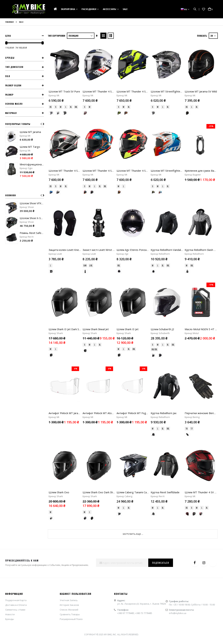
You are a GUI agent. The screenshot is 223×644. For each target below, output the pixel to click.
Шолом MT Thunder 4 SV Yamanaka (138, 171)
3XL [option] (105, 186)
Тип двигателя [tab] (14, 67)
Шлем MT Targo (30, 147)
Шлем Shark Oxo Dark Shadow (101, 355)
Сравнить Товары (70, 477)
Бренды (10, 482)
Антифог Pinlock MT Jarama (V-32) (69, 310)
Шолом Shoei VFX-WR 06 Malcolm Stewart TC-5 (32, 203)
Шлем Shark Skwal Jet (96, 260)
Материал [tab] (11, 113)
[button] (204, 9)
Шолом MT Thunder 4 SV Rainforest (105, 171)
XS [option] (51, 107)
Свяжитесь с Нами (15, 472)
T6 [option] (187, 325)
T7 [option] (192, 325)
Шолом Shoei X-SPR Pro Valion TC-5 (32, 218)
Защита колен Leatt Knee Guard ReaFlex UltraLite (79, 216)
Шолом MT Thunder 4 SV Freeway (70, 171)
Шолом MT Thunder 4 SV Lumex (136, 91)
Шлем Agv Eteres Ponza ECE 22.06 (138, 216)
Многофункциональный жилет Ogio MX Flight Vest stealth (32, 164)
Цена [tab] (8, 36)
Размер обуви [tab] (13, 85)
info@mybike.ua (178, 476)
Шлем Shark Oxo (59, 355)
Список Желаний (69, 472)
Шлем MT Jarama (30, 132)
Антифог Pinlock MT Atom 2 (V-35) (103, 310)
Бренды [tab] (10, 58)
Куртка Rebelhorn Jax (164, 310)
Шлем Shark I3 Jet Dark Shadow (68, 260)
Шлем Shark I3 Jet (128, 260)
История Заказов (69, 467)
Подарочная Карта (16, 463)
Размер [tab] (9, 95)
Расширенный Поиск (71, 482)
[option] (51, 113)
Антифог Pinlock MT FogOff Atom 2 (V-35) (142, 310)
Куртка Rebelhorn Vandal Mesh (169, 216)
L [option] (66, 107)
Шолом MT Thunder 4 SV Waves (102, 91)
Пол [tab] (8, 76)
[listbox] (65, 107)
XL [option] (71, 107)
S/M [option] (85, 231)
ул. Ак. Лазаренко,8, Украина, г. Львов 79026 (142, 466)
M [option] (61, 107)
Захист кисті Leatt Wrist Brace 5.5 (103, 216)
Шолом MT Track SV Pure (64, 91)
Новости (10, 477)
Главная (9, 22)
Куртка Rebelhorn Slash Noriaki (203, 216)
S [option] (56, 107)
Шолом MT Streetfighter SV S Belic (172, 91)
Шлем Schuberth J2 (162, 260)
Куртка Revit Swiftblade (165, 355)
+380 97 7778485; (126, 476)
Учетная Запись (69, 463)
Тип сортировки (56, 36)
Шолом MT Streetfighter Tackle (170, 171)
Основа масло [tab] (14, 104)
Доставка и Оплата (16, 467)
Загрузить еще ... (133, 397)
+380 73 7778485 (144, 476)
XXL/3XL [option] (154, 281)
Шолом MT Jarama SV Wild (201, 91)
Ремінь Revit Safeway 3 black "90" (32, 233)
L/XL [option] (91, 231)
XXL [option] (76, 107)
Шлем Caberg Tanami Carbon (134, 355)
